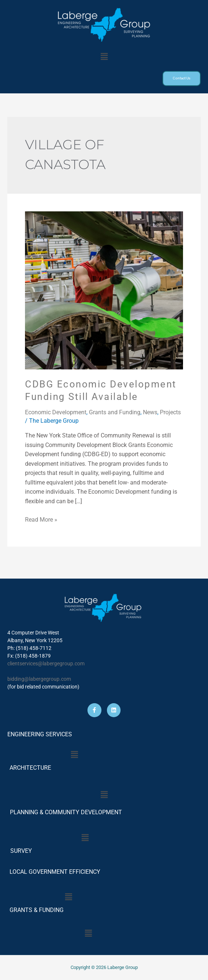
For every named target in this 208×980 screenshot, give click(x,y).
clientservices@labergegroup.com (46, 664)
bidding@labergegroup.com (39, 679)
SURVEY (20, 851)
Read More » (41, 520)
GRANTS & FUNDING (37, 910)
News (150, 413)
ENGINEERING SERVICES (40, 734)
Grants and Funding (115, 413)
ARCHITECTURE (30, 768)
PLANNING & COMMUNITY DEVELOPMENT (66, 812)
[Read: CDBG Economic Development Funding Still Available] (104, 291)
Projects (170, 413)
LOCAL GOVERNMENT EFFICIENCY (55, 872)
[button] (104, 57)
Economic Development (56, 413)
